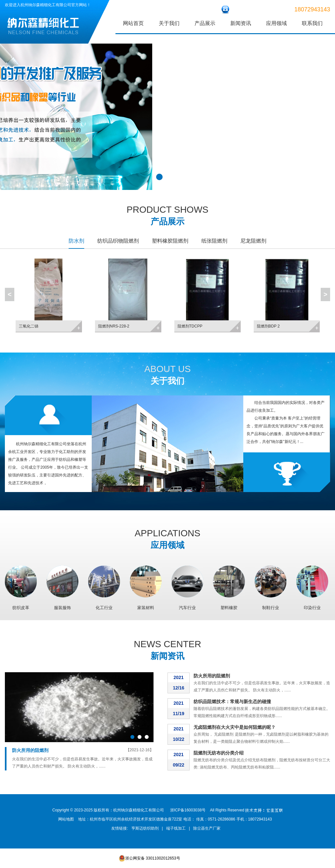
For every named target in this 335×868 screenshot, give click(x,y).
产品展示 (205, 23)
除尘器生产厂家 (207, 828)
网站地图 (66, 819)
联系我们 (312, 23)
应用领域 (276, 23)
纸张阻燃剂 (214, 241)
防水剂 (76, 241)
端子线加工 (176, 828)
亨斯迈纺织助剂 (145, 828)
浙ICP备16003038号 (188, 810)
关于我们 (169, 23)
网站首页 (133, 23)
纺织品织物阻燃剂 (118, 241)
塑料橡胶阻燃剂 (170, 241)
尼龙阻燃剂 (253, 241)
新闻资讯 (241, 23)
